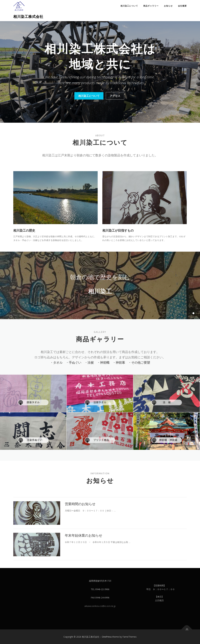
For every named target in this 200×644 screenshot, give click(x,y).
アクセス (115, 96)
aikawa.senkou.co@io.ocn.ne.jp (100, 606)
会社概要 (182, 6)
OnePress (107, 637)
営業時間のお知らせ (80, 538)
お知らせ (168, 6)
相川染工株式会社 (28, 17)
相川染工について (129, 6)
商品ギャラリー (151, 6)
